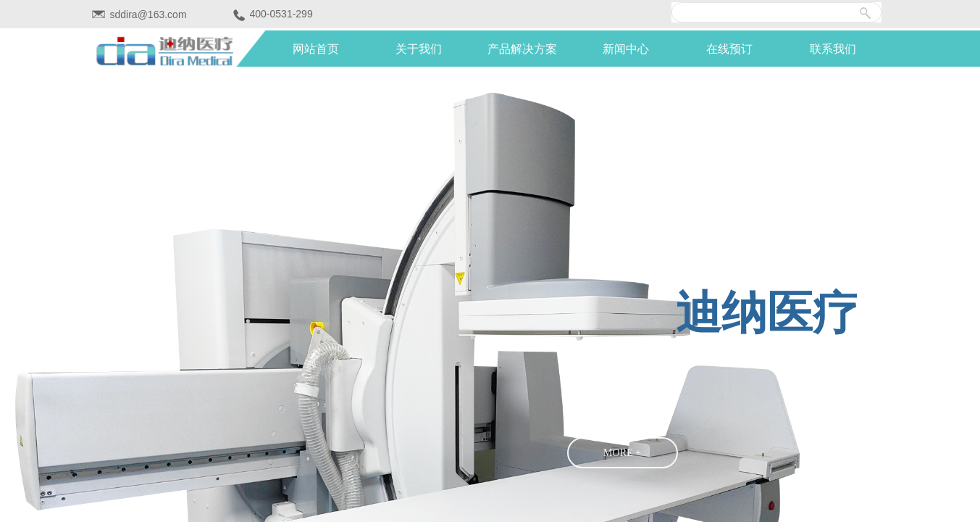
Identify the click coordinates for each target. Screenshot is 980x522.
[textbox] (771, 12)
